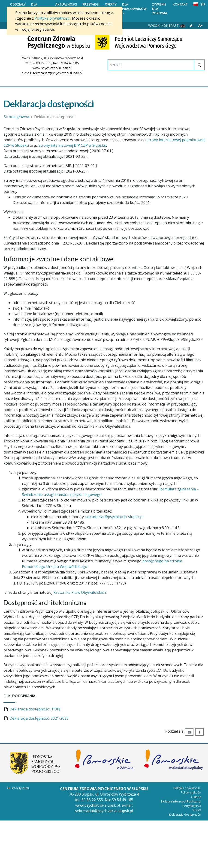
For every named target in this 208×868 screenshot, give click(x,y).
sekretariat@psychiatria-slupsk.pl (57, 73)
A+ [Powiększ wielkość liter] (200, 25)
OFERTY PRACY (111, 7)
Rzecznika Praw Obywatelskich (80, 592)
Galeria (196, 797)
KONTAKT (180, 4)
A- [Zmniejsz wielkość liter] (192, 25)
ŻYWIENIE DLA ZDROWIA (160, 9)
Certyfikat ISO (192, 806)
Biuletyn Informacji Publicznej (181, 801)
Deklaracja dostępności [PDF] (35, 709)
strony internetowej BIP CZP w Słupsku (72, 145)
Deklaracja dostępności (185, 814)
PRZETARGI (91, 4)
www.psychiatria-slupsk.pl (52, 68)
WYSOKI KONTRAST (167, 26)
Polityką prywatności (53, 18)
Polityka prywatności (187, 788)
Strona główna (16, 117)
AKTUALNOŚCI (66, 4)
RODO (197, 810)
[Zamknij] (112, 13)
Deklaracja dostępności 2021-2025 (39, 718)
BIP (203, 4)
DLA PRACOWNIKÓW (134, 7)
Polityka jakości (191, 792)
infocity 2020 (20, 788)
